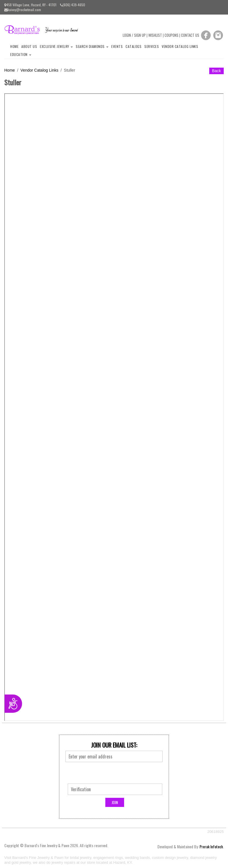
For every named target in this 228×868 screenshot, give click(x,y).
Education (21, 54)
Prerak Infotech (211, 846)
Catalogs (133, 46)
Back (216, 71)
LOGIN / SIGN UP (134, 35)
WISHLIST (155, 35)
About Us (29, 46)
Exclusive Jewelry (56, 46)
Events (117, 46)
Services (152, 46)
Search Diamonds (92, 46)
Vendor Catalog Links (180, 46)
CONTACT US (190, 35)
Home (14, 46)
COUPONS (171, 35)
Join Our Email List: (114, 745)
